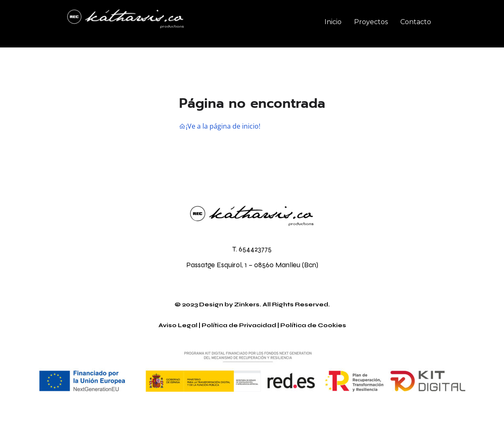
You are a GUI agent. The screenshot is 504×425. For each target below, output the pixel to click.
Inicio (333, 22)
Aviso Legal (178, 325)
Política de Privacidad (239, 325)
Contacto (416, 22)
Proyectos (371, 22)
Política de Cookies (313, 325)
